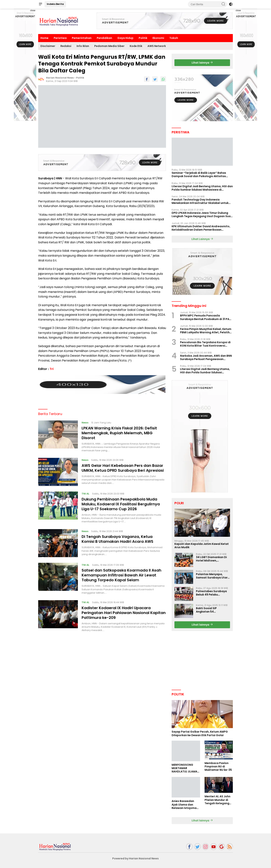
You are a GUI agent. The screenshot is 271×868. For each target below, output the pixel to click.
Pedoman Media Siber (109, 46)
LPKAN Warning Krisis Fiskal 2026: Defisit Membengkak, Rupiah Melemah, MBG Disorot (119, 431)
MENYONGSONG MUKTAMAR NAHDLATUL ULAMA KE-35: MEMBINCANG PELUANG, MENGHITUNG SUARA (186, 768)
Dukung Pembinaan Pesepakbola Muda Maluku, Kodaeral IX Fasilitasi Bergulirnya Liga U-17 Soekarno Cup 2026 (121, 503)
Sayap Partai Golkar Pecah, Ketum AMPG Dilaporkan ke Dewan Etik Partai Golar (200, 733)
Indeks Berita (55, 4)
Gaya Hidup (125, 38)
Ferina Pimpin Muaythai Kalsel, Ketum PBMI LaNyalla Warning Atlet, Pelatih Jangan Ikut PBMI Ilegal (206, 331)
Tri (52, 369)
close (33, 10)
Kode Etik (136, 46)
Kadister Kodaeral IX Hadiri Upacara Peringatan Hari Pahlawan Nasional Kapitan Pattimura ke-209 (124, 611)
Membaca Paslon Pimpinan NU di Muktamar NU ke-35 (218, 767)
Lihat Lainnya (202, 239)
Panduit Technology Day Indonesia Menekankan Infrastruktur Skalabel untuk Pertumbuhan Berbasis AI (200, 201)
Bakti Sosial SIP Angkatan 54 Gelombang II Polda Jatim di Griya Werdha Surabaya (211, 610)
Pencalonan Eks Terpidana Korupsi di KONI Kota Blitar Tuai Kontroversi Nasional (205, 344)
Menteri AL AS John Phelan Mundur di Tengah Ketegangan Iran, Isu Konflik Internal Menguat (219, 800)
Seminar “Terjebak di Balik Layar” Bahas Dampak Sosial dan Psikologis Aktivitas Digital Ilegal (199, 174)
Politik (143, 38)
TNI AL (85, 492)
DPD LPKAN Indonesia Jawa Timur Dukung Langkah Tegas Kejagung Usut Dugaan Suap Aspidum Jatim (202, 215)
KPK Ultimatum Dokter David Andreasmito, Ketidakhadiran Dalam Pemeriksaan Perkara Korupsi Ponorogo (201, 228)
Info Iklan (83, 46)
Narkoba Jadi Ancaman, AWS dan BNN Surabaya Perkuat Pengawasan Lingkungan (206, 357)
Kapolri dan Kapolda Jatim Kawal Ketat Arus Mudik (202, 546)
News (85, 421)
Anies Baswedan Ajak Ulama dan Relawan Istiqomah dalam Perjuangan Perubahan (185, 805)
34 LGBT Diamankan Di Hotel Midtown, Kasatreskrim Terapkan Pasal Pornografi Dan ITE (213, 559)
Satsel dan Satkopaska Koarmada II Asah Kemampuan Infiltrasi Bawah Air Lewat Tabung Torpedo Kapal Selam (121, 574)
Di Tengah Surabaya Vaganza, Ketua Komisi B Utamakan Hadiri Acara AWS (117, 538)
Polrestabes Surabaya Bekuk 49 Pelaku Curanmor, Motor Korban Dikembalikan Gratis (211, 593)
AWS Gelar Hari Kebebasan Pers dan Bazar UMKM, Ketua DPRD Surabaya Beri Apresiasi (123, 466)
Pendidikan (104, 38)
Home (44, 38)
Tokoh (174, 38)
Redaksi (66, 46)
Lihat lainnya (202, 63)
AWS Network (157, 46)
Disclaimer (48, 46)
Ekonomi (158, 38)
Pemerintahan (82, 38)
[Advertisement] (246, 65)
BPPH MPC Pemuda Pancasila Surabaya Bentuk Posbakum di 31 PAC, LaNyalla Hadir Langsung (206, 317)
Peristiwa (60, 38)
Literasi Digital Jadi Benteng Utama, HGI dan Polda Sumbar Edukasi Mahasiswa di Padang (202, 188)
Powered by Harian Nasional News (135, 858)
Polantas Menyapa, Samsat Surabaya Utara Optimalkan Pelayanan (213, 576)
